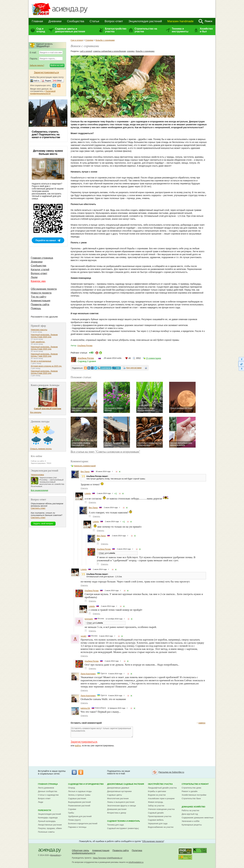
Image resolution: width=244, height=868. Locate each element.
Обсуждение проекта (44, 289)
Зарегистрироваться (84, 742)
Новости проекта (41, 293)
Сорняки (89, 40)
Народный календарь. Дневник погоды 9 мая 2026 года (44, 336)
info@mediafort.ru (136, 862)
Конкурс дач (38, 281)
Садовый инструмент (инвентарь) (123, 828)
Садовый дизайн (156, 813)
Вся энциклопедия (39, 490)
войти (78, 746)
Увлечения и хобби (190, 821)
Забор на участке (156, 806)
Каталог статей (40, 270)
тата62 (83, 636)
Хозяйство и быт (206, 30)
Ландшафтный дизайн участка (162, 788)
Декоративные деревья (118, 788)
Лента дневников (46, 788)
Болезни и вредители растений (83, 823)
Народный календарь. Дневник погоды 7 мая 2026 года (44, 355)
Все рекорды (36, 412)
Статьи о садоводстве (48, 795)
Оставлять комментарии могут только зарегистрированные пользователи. (102, 732)
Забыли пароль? (37, 65)
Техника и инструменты (180, 30)
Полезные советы (46, 832)
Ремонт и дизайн (190, 791)
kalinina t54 (85, 708)
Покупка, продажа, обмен (50, 828)
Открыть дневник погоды (41, 449)
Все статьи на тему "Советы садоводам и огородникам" (105, 452)
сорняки (131, 51)
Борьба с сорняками (105, 40)
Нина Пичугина (99, 858)
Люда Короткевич (88, 674)
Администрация (41, 301)
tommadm (89, 619)
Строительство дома (191, 788)
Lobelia (88, 494)
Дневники (55, 21)
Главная (37, 21)
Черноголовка (37, 475)
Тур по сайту (39, 297)
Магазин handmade (180, 21)
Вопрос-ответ (114, 21)
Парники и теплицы (77, 827)
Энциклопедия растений (145, 21)
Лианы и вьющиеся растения (121, 802)
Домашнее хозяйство (193, 807)
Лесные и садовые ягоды (80, 791)
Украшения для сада (158, 823)
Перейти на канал (46, 240)
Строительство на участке (146, 30)
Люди (34, 277)
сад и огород (86, 51)
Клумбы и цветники (157, 791)
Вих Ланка (85, 472)
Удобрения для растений (80, 816)
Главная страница (42, 258)
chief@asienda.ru (115, 858)
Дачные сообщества (48, 791)
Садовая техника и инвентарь (124, 821)
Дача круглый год (190, 814)
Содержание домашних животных (197, 818)
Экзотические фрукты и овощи (122, 806)
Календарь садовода (48, 818)
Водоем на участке (157, 795)
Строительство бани (191, 798)
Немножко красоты (39, 330)
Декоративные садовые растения (126, 784)
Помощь (36, 308)
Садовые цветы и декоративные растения (70, 30)
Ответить (84, 488)
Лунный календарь (47, 821)
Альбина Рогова (85, 346)
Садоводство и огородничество (86, 784)
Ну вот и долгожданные (41, 361)
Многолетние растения (118, 798)
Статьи (94, 21)
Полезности (45, 810)
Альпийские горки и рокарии (161, 798)
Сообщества (75, 21)
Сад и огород (41, 30)
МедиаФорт (55, 855)
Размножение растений (79, 806)
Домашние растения (117, 809)
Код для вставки (134, 368)
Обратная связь (81, 850)
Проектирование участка (160, 816)
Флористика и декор (117, 813)
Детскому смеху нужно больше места (48, 152)
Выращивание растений (79, 802)
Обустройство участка (160, 784)
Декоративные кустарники (119, 791)
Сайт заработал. (38, 342)
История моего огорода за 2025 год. (46, 366)
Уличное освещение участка (161, 809)
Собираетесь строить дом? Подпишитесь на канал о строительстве (46, 134)
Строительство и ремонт (195, 784)
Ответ (102, 553)
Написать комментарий (85, 466)
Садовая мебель (156, 820)
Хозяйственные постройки (194, 795)
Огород (72, 788)
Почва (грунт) (74, 820)
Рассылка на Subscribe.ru (171, 772)
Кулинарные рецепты (192, 825)
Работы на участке (190, 810)
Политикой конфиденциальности (43, 92)
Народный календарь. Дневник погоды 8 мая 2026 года (44, 348)
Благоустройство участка (116, 30)
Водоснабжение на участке (161, 827)
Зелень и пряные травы (79, 795)
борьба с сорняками (145, 51)
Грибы (71, 813)
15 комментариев (154, 358)
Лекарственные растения (50, 825)
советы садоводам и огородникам (110, 51)
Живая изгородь (156, 802)
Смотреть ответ (38, 508)
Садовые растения (77, 798)
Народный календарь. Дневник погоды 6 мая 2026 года (44, 372)
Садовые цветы (115, 795)
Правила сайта (40, 304)
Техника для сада (115, 825)
